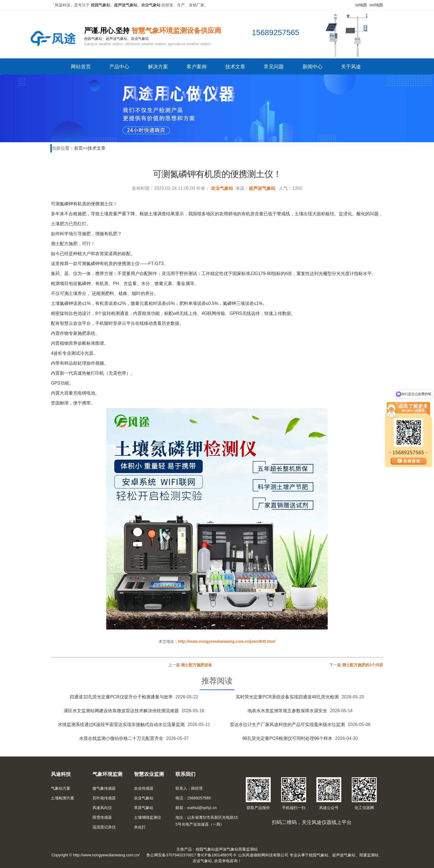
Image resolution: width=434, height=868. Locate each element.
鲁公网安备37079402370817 (171, 855)
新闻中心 (312, 67)
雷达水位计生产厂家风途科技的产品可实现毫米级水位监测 (287, 725)
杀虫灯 (140, 827)
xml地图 (376, 5)
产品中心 (119, 67)
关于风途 (351, 67)
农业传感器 (144, 788)
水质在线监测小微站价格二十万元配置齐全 (121, 738)
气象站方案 (61, 788)
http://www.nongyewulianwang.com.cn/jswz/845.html (227, 641)
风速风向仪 (102, 808)
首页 (78, 148)
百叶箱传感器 (104, 798)
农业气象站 (222, 188)
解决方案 (158, 67)
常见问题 (274, 67)
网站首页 (81, 67)
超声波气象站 (262, 188)
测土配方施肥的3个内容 (363, 665)
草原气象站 (144, 808)
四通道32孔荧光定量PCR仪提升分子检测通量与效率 (121, 697)
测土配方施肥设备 (197, 665)
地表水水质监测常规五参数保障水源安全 (287, 711)
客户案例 (197, 67)
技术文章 (235, 67)
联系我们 (185, 774)
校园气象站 (205, 849)
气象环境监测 (107, 774)
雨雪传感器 (102, 817)
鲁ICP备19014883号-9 (216, 855)
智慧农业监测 (149, 774)
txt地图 (361, 5)
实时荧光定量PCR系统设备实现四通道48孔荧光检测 (287, 697)
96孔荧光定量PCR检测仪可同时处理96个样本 (287, 738)
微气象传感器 (104, 788)
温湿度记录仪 (104, 827)
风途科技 (61, 774)
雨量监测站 (248, 849)
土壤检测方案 (63, 798)
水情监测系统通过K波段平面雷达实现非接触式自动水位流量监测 (121, 725)
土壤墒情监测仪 (148, 817)
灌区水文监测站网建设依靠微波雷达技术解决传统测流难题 (121, 711)
